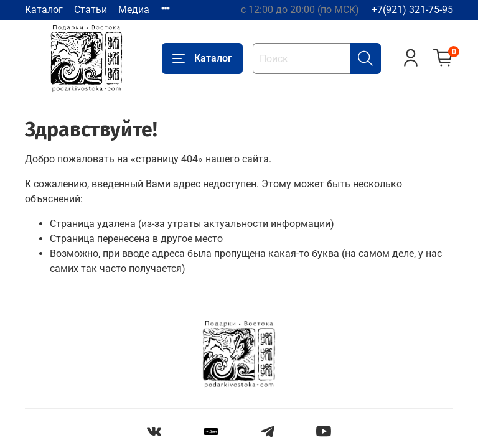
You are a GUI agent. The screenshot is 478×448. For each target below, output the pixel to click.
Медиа (134, 10)
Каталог (44, 10)
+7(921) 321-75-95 (412, 10)
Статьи (91, 10)
